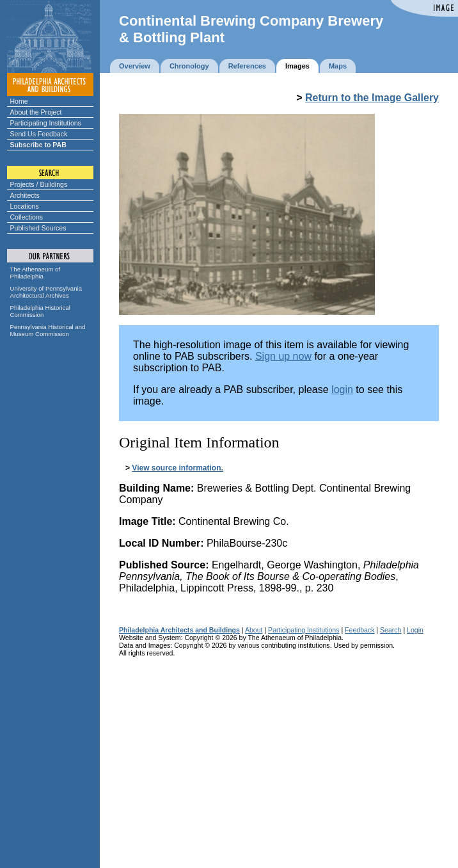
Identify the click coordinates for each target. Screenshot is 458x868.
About (254, 630)
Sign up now (283, 356)
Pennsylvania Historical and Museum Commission (48, 330)
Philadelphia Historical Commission (40, 311)
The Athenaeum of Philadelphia (35, 273)
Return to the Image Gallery (372, 98)
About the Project (36, 112)
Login (415, 630)
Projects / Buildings (39, 184)
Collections (27, 217)
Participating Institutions (46, 123)
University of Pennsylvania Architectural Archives (46, 292)
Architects (25, 195)
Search (391, 630)
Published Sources (38, 228)
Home (19, 101)
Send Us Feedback (39, 134)
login (342, 390)
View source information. (177, 468)
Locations (25, 206)
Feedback (359, 630)
